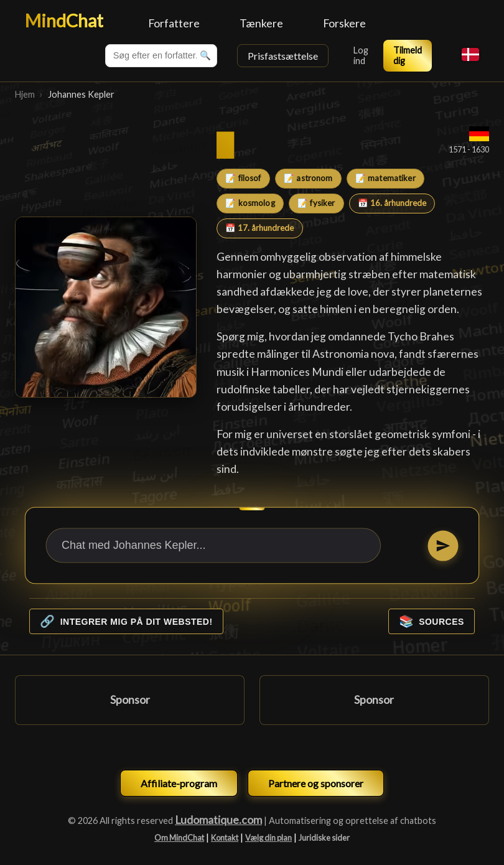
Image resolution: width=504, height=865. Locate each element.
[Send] (443, 545)
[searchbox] (161, 56)
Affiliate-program (179, 783)
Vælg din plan (268, 838)
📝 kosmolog (250, 203)
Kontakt (225, 838)
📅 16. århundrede (392, 203)
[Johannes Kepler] (106, 307)
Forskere (344, 23)
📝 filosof (243, 178)
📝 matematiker (385, 178)
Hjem (25, 94)
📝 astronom (308, 178)
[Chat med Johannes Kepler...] (213, 546)
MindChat (64, 21)
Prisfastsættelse (283, 56)
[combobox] (161, 56)
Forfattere (174, 23)
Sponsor (130, 700)
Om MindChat (179, 838)
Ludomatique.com (218, 820)
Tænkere (261, 23)
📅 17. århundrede (259, 228)
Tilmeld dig (408, 55)
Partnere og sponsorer (316, 783)
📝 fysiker (316, 203)
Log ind (361, 55)
